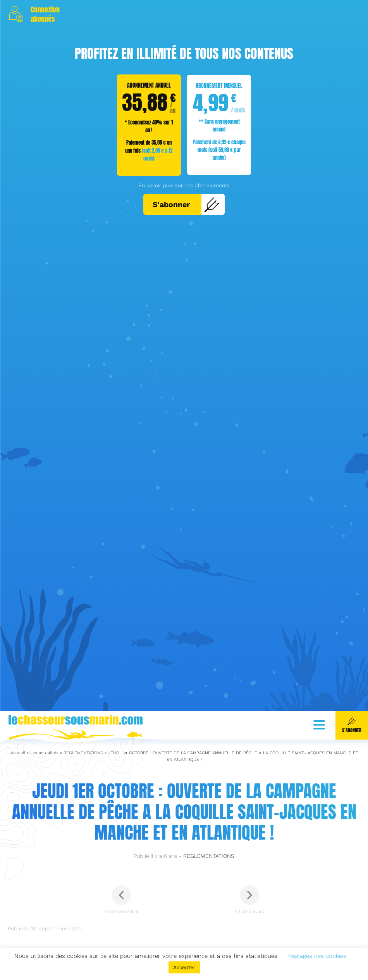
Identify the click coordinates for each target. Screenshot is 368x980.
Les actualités (44, 866)
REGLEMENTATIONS (83, 866)
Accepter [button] (184, 967)
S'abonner (186, 204)
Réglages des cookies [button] (317, 956)
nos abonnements (207, 185)
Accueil (18, 866)
